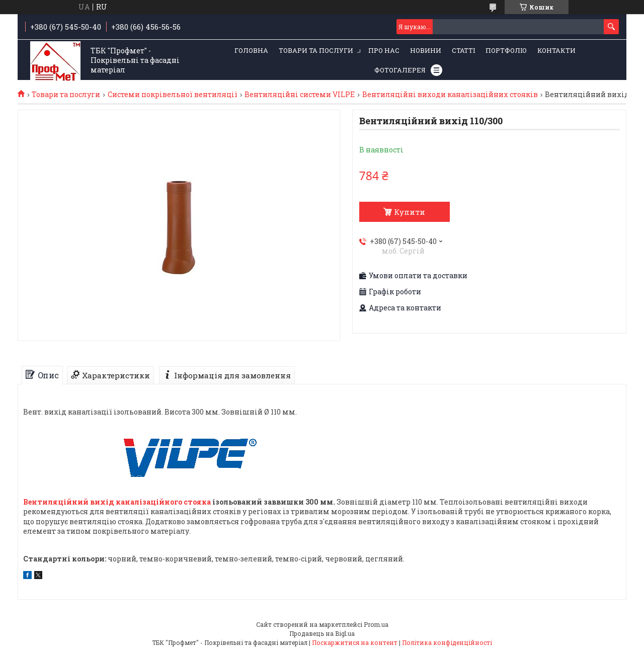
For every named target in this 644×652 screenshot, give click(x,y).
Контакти (556, 50)
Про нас (384, 50)
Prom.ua (376, 624)
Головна (251, 50)
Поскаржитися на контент (355, 642)
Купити (410, 212)
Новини (426, 50)
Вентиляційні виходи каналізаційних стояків (450, 95)
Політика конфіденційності (447, 642)
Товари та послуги (316, 50)
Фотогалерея (400, 70)
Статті (463, 50)
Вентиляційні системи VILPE (300, 95)
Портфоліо (506, 50)
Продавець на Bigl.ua (322, 633)
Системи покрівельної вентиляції (173, 95)
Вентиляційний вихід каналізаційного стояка (117, 502)
